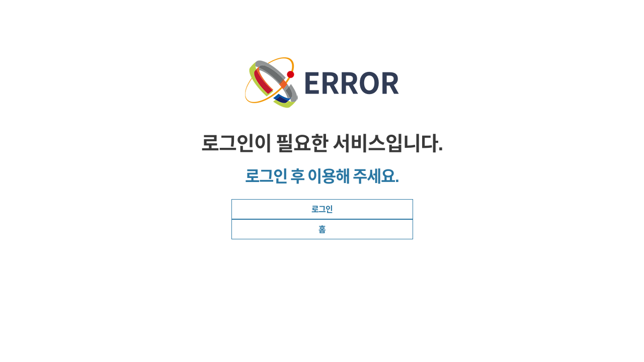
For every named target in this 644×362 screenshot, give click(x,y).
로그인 (322, 209)
